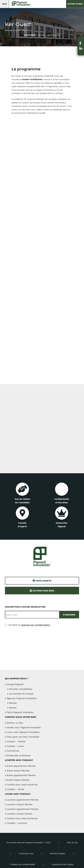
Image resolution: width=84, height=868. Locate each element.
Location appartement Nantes (23, 809)
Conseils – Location (17, 823)
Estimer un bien (75, 4)
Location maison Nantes (19, 814)
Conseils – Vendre (16, 741)
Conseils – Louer (15, 746)
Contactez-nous (26, 853)
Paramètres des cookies (63, 864)
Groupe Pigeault (15, 684)
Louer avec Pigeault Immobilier (23, 732)
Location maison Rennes (20, 804)
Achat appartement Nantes (21, 775)
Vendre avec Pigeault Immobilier (24, 727)
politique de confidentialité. (35, 625)
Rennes (13, 703)
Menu (5, 4)
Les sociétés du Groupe (21, 694)
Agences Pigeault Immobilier (22, 698)
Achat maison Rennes (18, 771)
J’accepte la (29, 625)
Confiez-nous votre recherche (22, 785)
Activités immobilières (21, 689)
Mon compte (42, 581)
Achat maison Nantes (18, 780)
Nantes (13, 708)
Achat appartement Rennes (21, 766)
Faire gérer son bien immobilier (23, 737)
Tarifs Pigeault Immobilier (20, 712)
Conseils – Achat (15, 789)
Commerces (13, 751)
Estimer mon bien (42, 591)
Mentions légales (58, 853)
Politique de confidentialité (23, 864)
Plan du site (72, 842)
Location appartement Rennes (23, 800)
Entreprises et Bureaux (19, 755)
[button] (81, 43)
